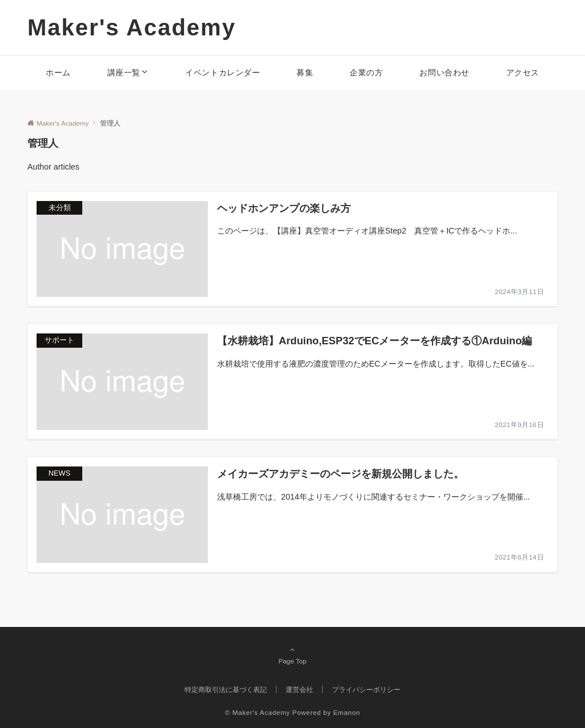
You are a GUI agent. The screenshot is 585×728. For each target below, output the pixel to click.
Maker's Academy (132, 27)
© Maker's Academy (258, 712)
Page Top (292, 655)
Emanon (346, 712)
